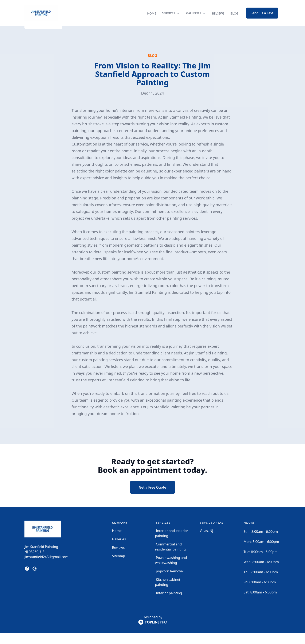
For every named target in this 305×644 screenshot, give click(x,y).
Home (152, 19)
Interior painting (169, 604)
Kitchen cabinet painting (168, 593)
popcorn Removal (170, 582)
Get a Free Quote (153, 498)
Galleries (119, 550)
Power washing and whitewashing (171, 571)
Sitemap (119, 567)
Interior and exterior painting (172, 544)
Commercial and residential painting (171, 558)
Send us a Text (262, 19)
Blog (234, 19)
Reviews (218, 19)
